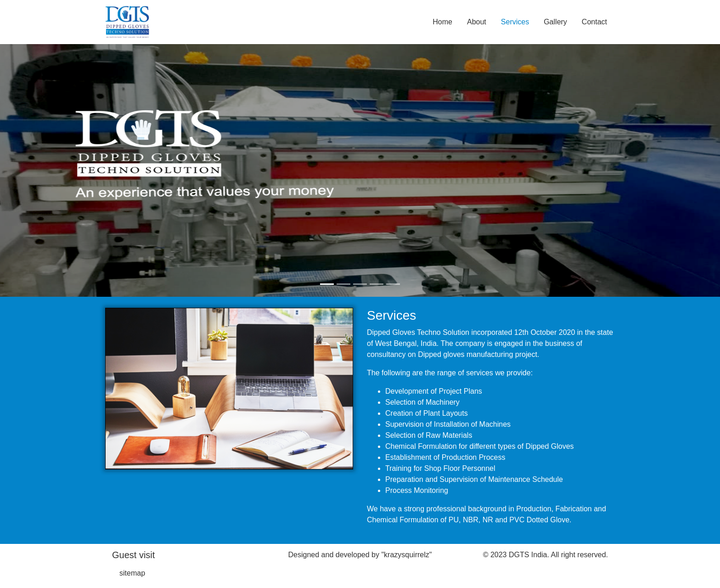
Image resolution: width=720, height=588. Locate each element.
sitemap (132, 573)
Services (515, 22)
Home (442, 22)
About (477, 22)
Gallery (555, 22)
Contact (594, 22)
